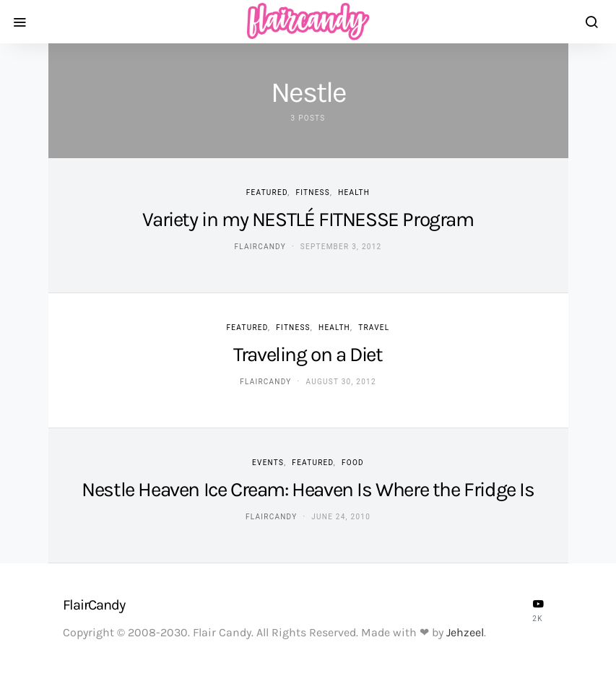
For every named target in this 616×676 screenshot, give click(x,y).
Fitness (313, 192)
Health (354, 192)
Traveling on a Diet (308, 354)
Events (268, 463)
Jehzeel (465, 632)
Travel (374, 328)
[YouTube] (538, 610)
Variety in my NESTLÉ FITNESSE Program (308, 219)
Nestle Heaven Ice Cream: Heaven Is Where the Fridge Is (308, 489)
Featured (267, 192)
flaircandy (260, 247)
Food (353, 463)
